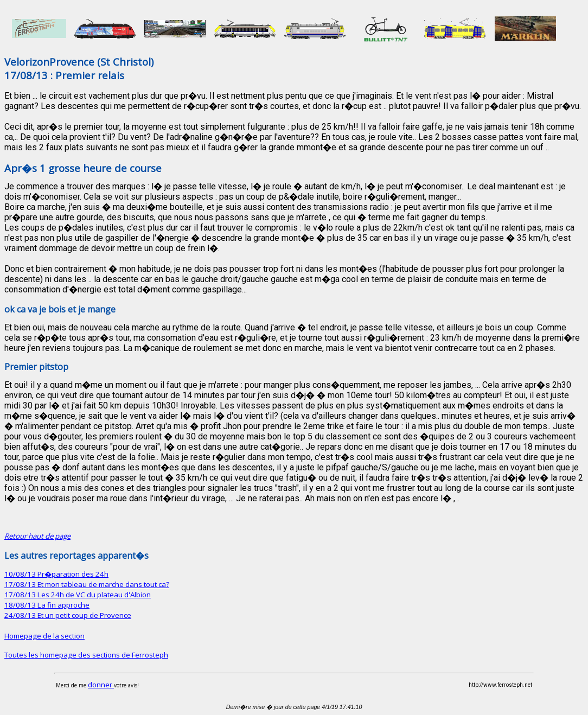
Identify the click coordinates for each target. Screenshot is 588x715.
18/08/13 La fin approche (47, 605)
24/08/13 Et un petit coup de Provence (68, 615)
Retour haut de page (37, 536)
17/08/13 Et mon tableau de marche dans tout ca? (87, 584)
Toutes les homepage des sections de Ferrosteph (86, 655)
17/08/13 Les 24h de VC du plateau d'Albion (78, 595)
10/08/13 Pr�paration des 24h (56, 574)
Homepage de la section (44, 636)
